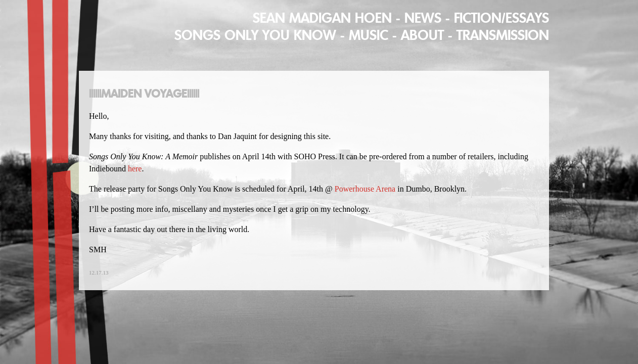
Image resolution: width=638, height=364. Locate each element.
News (423, 18)
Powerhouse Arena (365, 189)
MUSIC (369, 36)
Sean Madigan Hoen (322, 18)
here (135, 169)
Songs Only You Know (255, 36)
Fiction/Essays (502, 18)
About (422, 36)
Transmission (503, 36)
